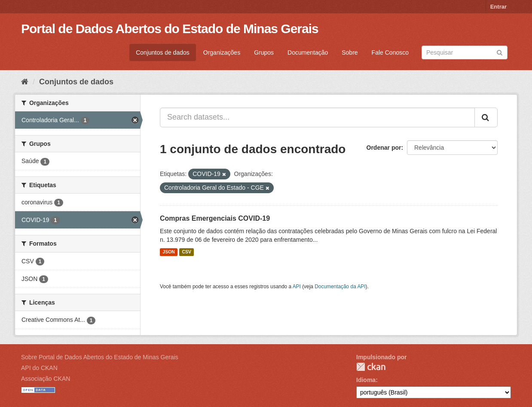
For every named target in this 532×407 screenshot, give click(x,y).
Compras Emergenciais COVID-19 (215, 218)
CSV (187, 252)
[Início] (25, 82)
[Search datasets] (465, 52)
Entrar (498, 7)
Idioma (366, 380)
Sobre (350, 52)
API (297, 287)
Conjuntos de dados (163, 52)
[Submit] (500, 52)
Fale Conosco (390, 52)
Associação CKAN (46, 379)
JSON (169, 252)
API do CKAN (39, 368)
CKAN (371, 367)
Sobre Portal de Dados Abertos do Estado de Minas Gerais (100, 357)
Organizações (222, 52)
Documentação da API (340, 287)
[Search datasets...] (317, 117)
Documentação (308, 52)
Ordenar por (384, 148)
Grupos (264, 52)
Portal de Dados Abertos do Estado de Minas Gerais (170, 29)
